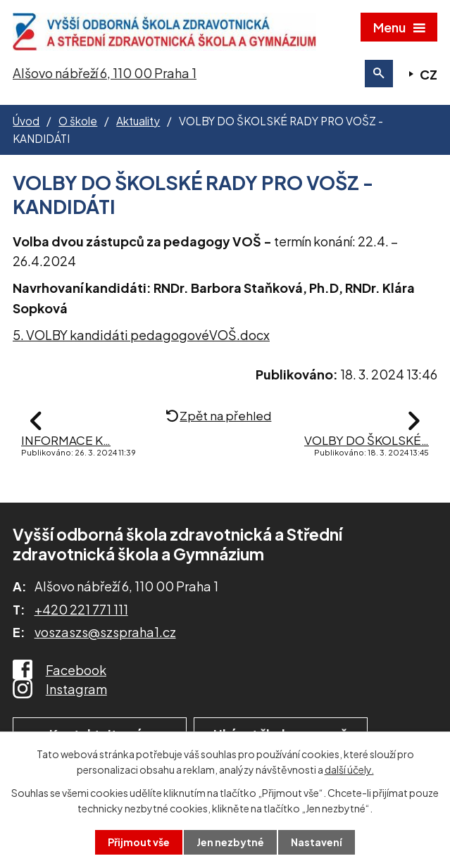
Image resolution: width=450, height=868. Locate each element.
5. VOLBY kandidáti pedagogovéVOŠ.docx (141, 335)
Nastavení (317, 842)
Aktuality (138, 121)
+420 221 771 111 (81, 609)
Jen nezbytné (230, 842)
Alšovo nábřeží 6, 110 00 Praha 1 (105, 73)
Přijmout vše (139, 842)
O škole (78, 121)
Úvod (26, 121)
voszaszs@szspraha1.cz (105, 632)
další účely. (349, 769)
